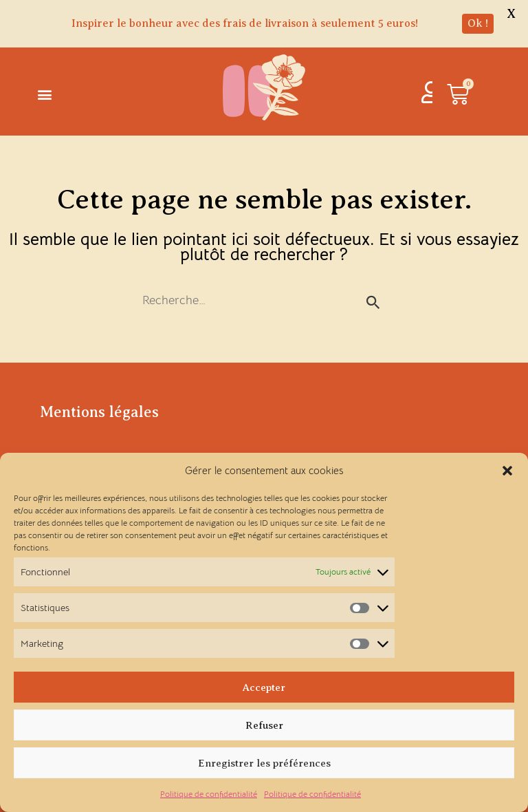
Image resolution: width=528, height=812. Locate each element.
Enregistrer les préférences (264, 763)
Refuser (264, 725)
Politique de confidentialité (209, 794)
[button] (507, 471)
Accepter (264, 687)
